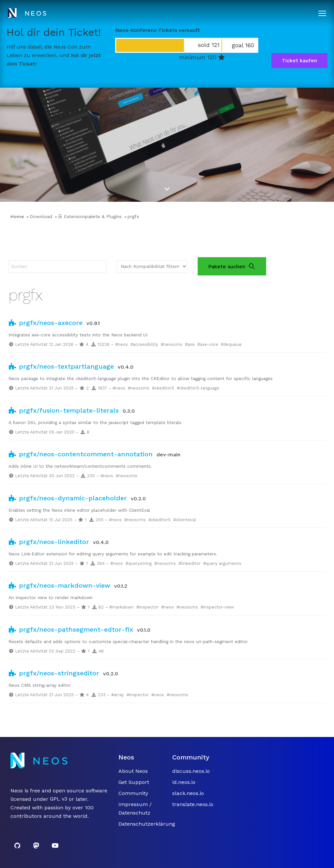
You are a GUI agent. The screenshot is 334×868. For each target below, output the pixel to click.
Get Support (134, 782)
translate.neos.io (193, 804)
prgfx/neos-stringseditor (54, 673)
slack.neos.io (188, 793)
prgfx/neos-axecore (46, 323)
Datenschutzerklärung (147, 824)
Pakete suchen (232, 266)
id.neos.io (184, 782)
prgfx (133, 216)
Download (41, 216)
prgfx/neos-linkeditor (49, 542)
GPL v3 (59, 799)
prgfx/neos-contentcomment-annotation (81, 454)
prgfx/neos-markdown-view (59, 585)
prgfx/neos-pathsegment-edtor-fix (71, 629)
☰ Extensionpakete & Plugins (90, 216)
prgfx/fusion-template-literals (64, 410)
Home (17, 216)
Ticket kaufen (299, 60)
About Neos (133, 771)
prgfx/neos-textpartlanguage (61, 366)
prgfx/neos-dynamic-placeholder (68, 498)
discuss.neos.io (191, 771)
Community (133, 793)
